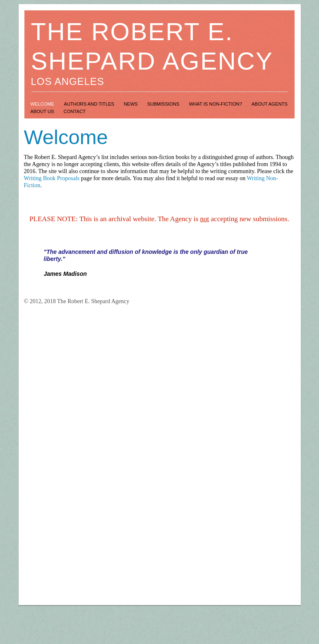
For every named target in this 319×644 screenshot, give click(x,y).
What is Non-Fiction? (216, 104)
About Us (43, 111)
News (131, 104)
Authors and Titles (90, 104)
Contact (75, 111)
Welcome (43, 104)
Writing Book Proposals (52, 178)
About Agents (270, 104)
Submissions (164, 104)
